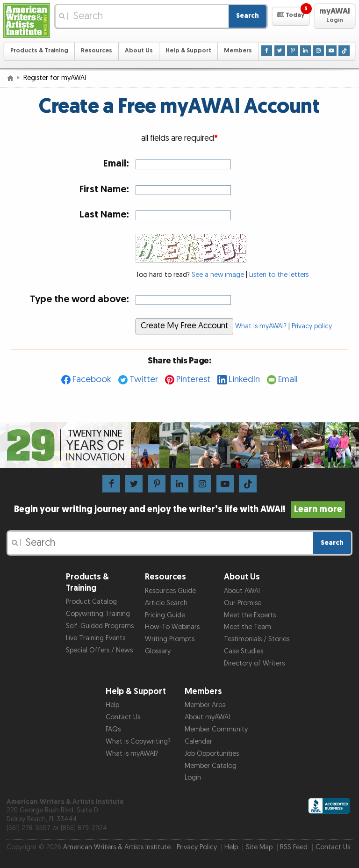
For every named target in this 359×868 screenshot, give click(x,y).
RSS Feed (294, 847)
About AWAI (242, 591)
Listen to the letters (279, 275)
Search (248, 16)
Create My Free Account (184, 326)
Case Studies (244, 651)
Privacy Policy (197, 847)
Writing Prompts (170, 639)
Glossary (158, 651)
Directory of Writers (254, 663)
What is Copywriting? (138, 741)
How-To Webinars (172, 627)
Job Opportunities (212, 754)
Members (238, 51)
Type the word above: (79, 299)
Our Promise (243, 603)
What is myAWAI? (261, 326)
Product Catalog (91, 602)
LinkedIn (244, 380)
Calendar (198, 741)
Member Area (205, 705)
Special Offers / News (99, 650)
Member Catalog (211, 766)
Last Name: (104, 214)
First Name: (104, 189)
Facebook (92, 380)
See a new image (218, 275)
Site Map (259, 847)
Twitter (144, 380)
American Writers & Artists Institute (117, 847)
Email (288, 380)
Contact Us (123, 717)
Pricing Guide (165, 615)
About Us (139, 51)
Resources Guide (170, 591)
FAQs (113, 729)
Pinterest (193, 380)
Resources (97, 51)
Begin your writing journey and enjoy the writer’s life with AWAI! (180, 509)
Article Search (166, 603)
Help (112, 705)
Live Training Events (96, 638)
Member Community (216, 729)
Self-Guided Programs (100, 626)
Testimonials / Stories (257, 639)
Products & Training (39, 51)
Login (193, 778)
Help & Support (188, 51)
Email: (116, 163)
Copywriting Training (98, 614)
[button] (291, 16)
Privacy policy (312, 326)
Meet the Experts (250, 615)
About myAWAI (207, 717)
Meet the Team (248, 627)
